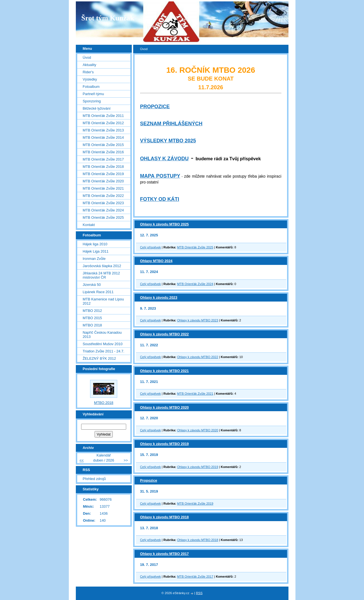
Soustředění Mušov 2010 (103, 344)
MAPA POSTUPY (160, 176)
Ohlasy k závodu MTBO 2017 (165, 554)
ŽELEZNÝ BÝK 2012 (99, 358)
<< (82, 460)
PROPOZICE (155, 107)
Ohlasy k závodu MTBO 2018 (165, 517)
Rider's (88, 72)
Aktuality (90, 65)
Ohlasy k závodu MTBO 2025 (165, 224)
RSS (199, 593)
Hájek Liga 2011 (96, 251)
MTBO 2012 (92, 311)
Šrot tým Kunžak (108, 18)
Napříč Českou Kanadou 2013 (102, 335)
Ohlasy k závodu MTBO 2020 (165, 407)
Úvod (87, 57)
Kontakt (89, 225)
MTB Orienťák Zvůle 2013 (103, 130)
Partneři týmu (93, 94)
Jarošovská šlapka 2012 (102, 266)
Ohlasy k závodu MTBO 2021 (165, 371)
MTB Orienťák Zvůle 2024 (195, 284)
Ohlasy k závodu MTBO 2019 (165, 444)
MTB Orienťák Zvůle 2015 (103, 145)
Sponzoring (92, 101)
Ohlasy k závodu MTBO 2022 (165, 334)
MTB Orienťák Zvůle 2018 (103, 167)
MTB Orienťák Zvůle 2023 (103, 203)
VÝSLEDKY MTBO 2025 (168, 141)
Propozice (149, 480)
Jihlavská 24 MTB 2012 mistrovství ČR (101, 275)
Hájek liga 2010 (95, 244)
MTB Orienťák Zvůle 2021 (195, 394)
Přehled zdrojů (94, 479)
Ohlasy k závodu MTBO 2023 (198, 320)
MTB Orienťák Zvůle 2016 (103, 152)
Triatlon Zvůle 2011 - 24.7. (104, 351)
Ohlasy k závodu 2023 (159, 297)
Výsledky (90, 79)
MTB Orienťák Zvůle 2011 (103, 116)
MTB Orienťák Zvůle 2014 (103, 137)
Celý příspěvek (151, 247)
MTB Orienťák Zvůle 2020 (103, 181)
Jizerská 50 (92, 285)
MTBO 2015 (92, 318)
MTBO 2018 (92, 325)
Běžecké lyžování (97, 108)
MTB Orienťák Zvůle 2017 (195, 577)
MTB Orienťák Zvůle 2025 (195, 247)
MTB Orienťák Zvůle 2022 (103, 196)
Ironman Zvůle (94, 259)
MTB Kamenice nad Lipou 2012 (103, 301)
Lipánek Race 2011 (98, 292)
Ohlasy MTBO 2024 (156, 261)
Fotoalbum (91, 87)
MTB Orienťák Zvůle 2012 (103, 123)
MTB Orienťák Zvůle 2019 (195, 503)
